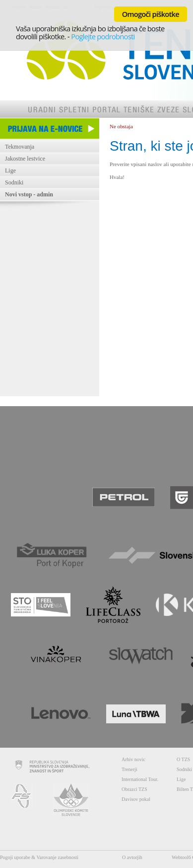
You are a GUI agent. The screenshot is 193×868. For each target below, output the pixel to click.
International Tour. (140, 779)
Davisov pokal (136, 799)
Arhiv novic (133, 759)
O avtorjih (132, 857)
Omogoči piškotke (151, 14)
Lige (10, 171)
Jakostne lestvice (25, 159)
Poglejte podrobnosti (103, 36)
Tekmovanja (20, 147)
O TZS (183, 759)
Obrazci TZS (134, 789)
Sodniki (14, 182)
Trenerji (129, 769)
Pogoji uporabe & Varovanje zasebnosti (39, 857)
